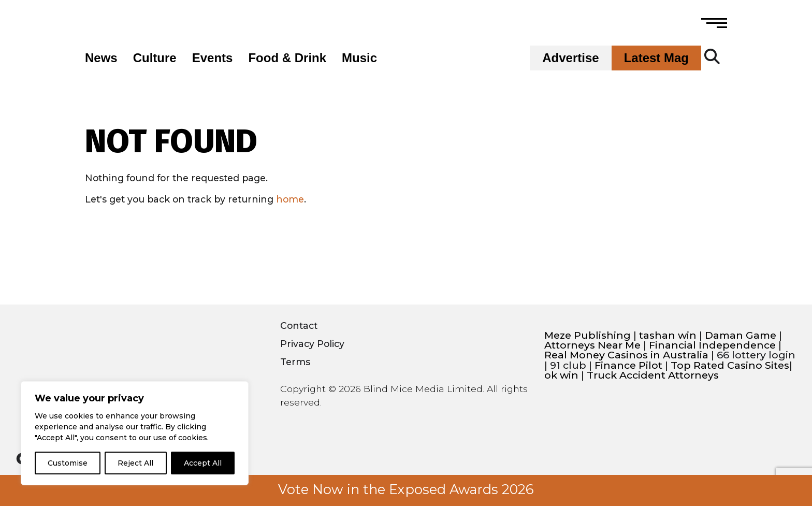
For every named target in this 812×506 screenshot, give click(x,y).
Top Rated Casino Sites (730, 365)
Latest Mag (656, 58)
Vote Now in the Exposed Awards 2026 (406, 489)
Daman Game (741, 335)
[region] (135, 433)
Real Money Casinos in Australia (626, 355)
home (290, 199)
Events (213, 58)
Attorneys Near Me (592, 345)
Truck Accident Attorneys (653, 375)
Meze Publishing (588, 335)
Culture (155, 58)
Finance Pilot (628, 365)
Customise (68, 463)
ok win (561, 375)
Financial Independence (712, 345)
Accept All (203, 463)
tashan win (668, 335)
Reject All (135, 463)
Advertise (570, 58)
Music (359, 58)
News (101, 58)
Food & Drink (287, 58)
